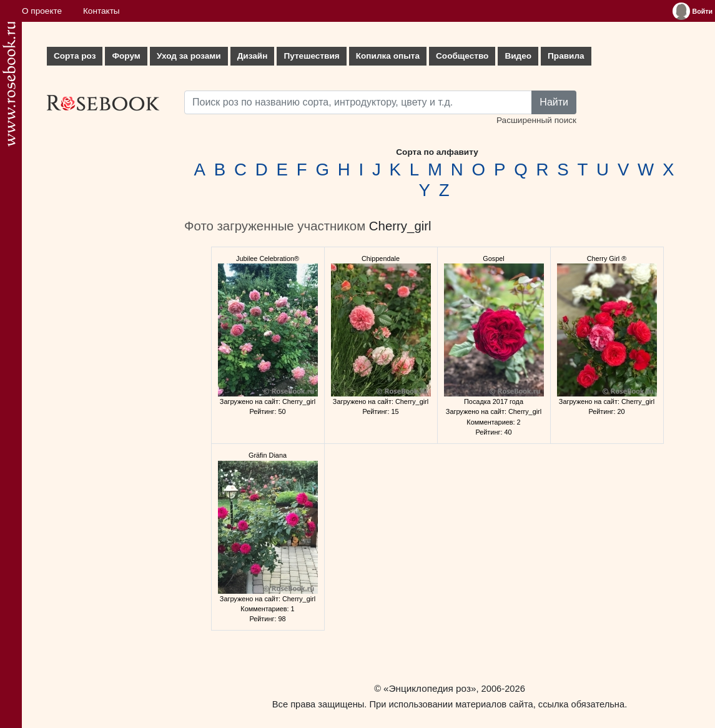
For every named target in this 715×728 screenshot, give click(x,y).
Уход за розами (189, 56)
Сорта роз (75, 56)
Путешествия (311, 56)
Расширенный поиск (536, 120)
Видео (518, 56)
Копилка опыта (388, 56)
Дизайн (253, 56)
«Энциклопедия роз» (430, 688)
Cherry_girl (400, 226)
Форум (126, 56)
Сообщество (462, 56)
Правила (566, 56)
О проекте (42, 11)
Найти (554, 102)
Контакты (101, 11)
